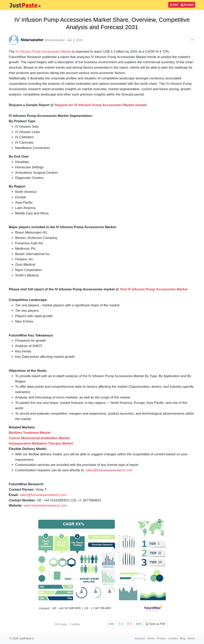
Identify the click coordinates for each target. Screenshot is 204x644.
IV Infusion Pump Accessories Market (43, 52)
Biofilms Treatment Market (30, 433)
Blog (182, 638)
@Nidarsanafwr (55, 40)
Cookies (173, 638)
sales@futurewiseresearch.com (109, 470)
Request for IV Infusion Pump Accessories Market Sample (101, 105)
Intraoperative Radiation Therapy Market (41, 443)
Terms (151, 638)
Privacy (161, 638)
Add (174, 5)
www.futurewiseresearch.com (45, 505)
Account (187, 5)
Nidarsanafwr (32, 40)
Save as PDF (155, 624)
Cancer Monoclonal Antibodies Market (39, 438)
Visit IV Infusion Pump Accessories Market (154, 289)
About (191, 638)
